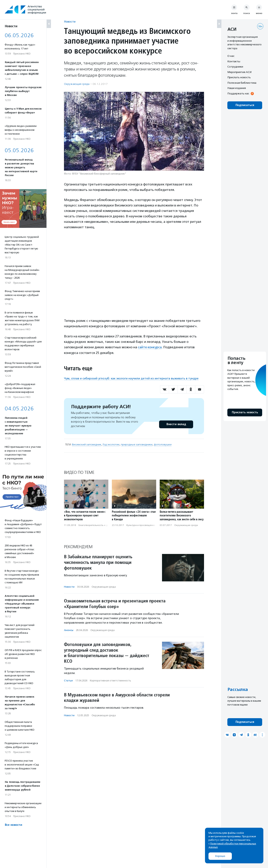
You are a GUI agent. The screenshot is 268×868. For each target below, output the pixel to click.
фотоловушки (163, 445)
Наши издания (237, 88)
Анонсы (69, 630)
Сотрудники (235, 67)
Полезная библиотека (242, 83)
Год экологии (111, 445)
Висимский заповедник (87, 445)
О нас (231, 56)
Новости (70, 22)
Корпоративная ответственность (110, 680)
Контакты (234, 61)
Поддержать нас (238, 93)
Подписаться (245, 105)
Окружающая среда (77, 84)
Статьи (68, 680)
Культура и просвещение (141, 525)
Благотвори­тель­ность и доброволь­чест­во (103, 525)
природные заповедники (137, 445)
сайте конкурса (150, 347)
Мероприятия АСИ (239, 72)
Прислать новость (239, 77)
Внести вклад (176, 424)
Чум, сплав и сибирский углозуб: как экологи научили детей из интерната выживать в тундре (131, 378)
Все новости (13, 825)
